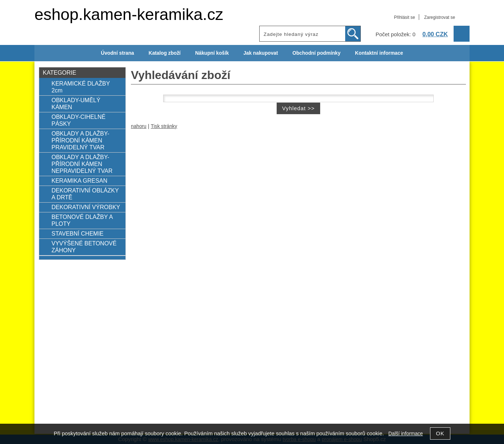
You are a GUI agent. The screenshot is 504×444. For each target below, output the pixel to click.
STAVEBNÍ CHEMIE (78, 233)
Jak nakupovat (261, 53)
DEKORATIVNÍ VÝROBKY (86, 207)
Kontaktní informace (379, 53)
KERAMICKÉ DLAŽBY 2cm (81, 87)
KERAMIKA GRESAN (79, 180)
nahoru (139, 126)
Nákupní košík (212, 53)
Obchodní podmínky (316, 53)
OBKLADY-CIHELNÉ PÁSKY (79, 120)
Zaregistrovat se (440, 17)
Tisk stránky (164, 126)
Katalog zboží (165, 53)
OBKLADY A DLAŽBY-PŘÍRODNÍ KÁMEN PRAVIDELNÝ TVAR (80, 140)
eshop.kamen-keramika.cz (129, 14)
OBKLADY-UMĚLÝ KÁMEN (76, 103)
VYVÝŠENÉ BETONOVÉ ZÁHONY (84, 247)
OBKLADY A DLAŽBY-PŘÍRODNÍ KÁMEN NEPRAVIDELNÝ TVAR (82, 164)
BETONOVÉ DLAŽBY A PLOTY (82, 220)
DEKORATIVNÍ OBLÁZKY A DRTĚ (85, 194)
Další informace (406, 434)
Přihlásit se (404, 17)
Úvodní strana (117, 53)
